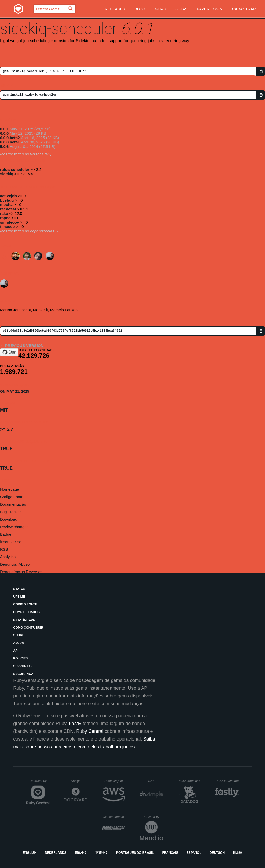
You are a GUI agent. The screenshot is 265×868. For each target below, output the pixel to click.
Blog (140, 9)
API (16, 651)
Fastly (75, 724)
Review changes (14, 527)
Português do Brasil (135, 853)
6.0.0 (4, 133)
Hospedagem (115, 781)
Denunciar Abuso (15, 564)
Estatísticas (24, 620)
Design (79, 781)
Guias (182, 9)
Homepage (9, 489)
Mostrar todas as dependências (27, 231)
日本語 (238, 853)
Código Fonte (12, 497)
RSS (4, 549)
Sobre (19, 635)
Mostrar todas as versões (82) (26, 154)
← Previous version (22, 345)
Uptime (19, 597)
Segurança (23, 674)
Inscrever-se (11, 542)
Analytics (8, 557)
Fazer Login (210, 9)
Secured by (153, 817)
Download (9, 519)
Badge (6, 534)
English (30, 853)
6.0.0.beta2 (10, 138)
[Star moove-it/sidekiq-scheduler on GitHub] (9, 352)
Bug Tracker (10, 512)
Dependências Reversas (21, 572)
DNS (156, 781)
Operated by (40, 783)
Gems (160, 9)
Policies (20, 658)
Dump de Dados (26, 612)
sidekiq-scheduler (59, 29)
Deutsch (217, 853)
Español (194, 853)
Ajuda (19, 643)
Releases (115, 9)
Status (19, 589)
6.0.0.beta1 (10, 142)
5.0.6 (4, 146)
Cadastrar (244, 9)
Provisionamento (227, 781)
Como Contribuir (28, 628)
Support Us (23, 666)
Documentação (13, 504)
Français (170, 853)
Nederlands (56, 853)
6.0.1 (4, 129)
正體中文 (102, 853)
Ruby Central (90, 731)
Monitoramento (190, 781)
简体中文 (81, 853)
